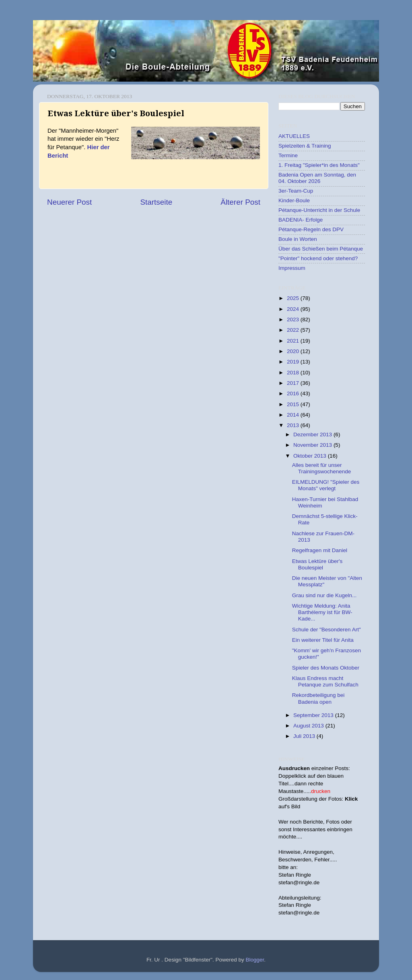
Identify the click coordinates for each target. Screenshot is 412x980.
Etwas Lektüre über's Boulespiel (317, 564)
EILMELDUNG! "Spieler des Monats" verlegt (326, 485)
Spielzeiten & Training (305, 146)
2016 (294, 393)
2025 (294, 298)
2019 (294, 362)
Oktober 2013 (311, 456)
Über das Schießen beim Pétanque (321, 249)
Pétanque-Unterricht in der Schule (319, 210)
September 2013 (314, 715)
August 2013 (309, 726)
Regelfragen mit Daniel (320, 550)
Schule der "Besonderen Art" (327, 630)
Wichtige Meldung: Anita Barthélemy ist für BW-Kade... (322, 612)
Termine (288, 155)
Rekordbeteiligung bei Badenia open (318, 698)
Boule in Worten (298, 239)
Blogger (255, 960)
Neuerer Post (69, 202)
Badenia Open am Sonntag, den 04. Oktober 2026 (317, 178)
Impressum (292, 268)
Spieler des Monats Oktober (326, 668)
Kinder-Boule (294, 200)
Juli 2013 (305, 736)
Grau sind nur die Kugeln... (324, 595)
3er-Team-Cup (296, 191)
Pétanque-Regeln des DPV (311, 229)
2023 (294, 319)
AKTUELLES (294, 136)
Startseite (156, 202)
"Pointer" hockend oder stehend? (318, 258)
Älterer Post (240, 202)
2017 (294, 383)
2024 (294, 309)
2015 (294, 404)
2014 (294, 415)
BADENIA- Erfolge (301, 220)
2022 (294, 330)
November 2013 (313, 445)
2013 (294, 425)
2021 (294, 341)
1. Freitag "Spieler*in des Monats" (319, 165)
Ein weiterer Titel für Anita (323, 640)
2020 (294, 351)
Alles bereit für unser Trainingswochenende (322, 468)
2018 (294, 373)
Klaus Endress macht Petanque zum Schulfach (325, 681)
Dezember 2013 (313, 435)
